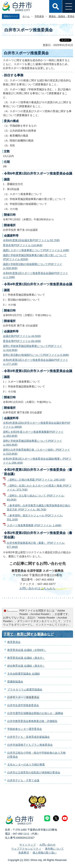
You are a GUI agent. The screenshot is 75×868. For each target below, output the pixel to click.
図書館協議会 (15, 682)
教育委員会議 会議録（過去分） (26, 658)
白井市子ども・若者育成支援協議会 (29, 737)
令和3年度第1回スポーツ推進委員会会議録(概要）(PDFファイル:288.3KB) (37, 461)
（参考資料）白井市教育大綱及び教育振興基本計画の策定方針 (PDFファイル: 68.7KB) (39, 507)
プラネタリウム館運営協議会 (25, 689)
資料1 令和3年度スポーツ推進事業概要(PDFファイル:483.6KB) (33, 434)
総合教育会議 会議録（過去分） (26, 666)
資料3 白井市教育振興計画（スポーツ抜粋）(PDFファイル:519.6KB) (36, 452)
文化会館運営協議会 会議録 (24, 674)
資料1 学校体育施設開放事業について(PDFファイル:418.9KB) (33, 348)
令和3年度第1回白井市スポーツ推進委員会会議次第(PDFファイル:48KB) (37, 425)
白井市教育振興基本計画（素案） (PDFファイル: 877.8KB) (36, 545)
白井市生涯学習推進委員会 (23, 705)
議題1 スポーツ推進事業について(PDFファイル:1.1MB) (36, 250)
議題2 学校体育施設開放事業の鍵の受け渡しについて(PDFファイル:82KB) (35, 257)
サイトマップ (28, 845)
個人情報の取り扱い (45, 853)
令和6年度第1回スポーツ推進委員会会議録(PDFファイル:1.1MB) (35, 275)
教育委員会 (14, 642)
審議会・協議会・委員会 (62, 16)
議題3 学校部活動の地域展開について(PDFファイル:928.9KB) (33, 266)
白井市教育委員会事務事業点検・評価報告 (32, 721)
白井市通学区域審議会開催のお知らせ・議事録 (35, 713)
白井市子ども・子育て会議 (23, 780)
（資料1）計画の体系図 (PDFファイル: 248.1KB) (36, 480)
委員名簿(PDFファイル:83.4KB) (22, 341)
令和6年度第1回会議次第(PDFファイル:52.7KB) (31, 240)
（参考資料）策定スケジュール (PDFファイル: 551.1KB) (35, 517)
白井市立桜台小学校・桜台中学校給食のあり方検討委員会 (36, 755)
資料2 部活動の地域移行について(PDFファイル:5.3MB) (36, 355)
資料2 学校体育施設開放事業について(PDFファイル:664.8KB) (33, 443)
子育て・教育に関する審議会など (29, 634)
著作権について (54, 849)
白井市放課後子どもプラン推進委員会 (30, 745)
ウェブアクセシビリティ (26, 849)
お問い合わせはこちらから (37, 588)
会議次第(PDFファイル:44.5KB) (22, 336)
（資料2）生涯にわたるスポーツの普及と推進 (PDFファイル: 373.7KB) (39, 488)
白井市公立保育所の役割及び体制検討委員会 (34, 772)
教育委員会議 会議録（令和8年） (27, 650)
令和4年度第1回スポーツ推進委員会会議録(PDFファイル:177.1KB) (35, 362)
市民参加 (39, 16)
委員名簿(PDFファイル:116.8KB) (23, 245)
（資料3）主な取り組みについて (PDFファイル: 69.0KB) (36, 498)
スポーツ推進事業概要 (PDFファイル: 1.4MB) (34, 525)
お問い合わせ (48, 845)
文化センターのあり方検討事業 (26, 765)
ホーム (26, 16)
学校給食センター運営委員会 (25, 729)
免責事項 (24, 853)
